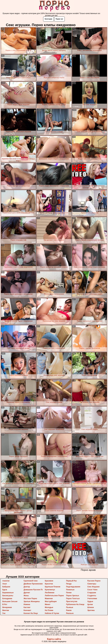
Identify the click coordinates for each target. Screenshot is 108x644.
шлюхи (91, 607)
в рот (5, 604)
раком (69, 610)
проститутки (72, 601)
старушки (92, 593)
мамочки (49, 599)
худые (90, 601)
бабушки (6, 587)
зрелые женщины (32, 601)
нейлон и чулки (52, 613)
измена (27, 604)
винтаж (6, 610)
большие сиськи (10, 601)
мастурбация (51, 601)
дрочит (27, 593)
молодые (49, 607)
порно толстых (73, 599)
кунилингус (50, 590)
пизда (69, 584)
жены (26, 596)
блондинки (7, 599)
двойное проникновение (35, 584)
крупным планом (53, 587)
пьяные (70, 607)
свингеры (92, 584)
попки (69, 593)
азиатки (6, 581)
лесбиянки (50, 593)
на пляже (49, 610)
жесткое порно (30, 599)
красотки (49, 584)
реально (70, 613)
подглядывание (73, 587)
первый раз (71, 581)
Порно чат (59, 19)
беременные (8, 593)
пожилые (70, 590)
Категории (49, 19)
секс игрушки (93, 587)
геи (4, 613)
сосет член (92, 590)
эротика (91, 610)
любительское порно (54, 596)
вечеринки (7, 607)
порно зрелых (72, 596)
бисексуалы (8, 596)
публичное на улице (75, 604)
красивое (49, 581)
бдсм (5, 590)
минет (48, 604)
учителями (92, 599)
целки (90, 604)
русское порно (94, 581)
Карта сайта (54, 639)
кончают (27, 610)
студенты (92, 596)
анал (5, 584)
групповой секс (31, 581)
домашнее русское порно (35, 590)
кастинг (27, 607)
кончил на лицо (31, 613)
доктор (27, 587)
